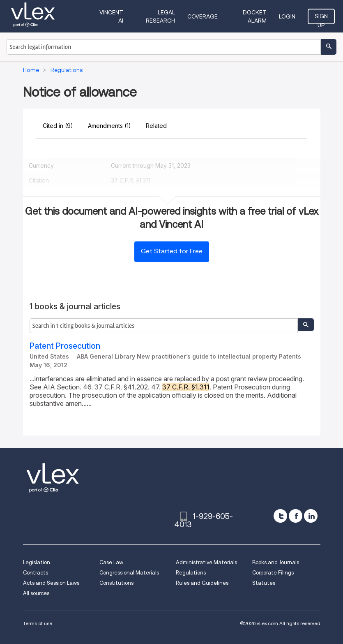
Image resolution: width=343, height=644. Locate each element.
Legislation (37, 562)
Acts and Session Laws (51, 583)
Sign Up (321, 19)
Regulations (191, 573)
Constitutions (116, 583)
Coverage (203, 16)
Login (287, 16)
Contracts (36, 573)
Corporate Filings (273, 573)
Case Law (111, 562)
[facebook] (296, 516)
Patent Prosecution (65, 346)
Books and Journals (276, 562)
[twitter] (280, 516)
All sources (36, 593)
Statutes (264, 583)
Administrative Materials (206, 562)
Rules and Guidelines (202, 583)
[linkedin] (311, 516)
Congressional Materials (129, 573)
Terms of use (38, 623)
